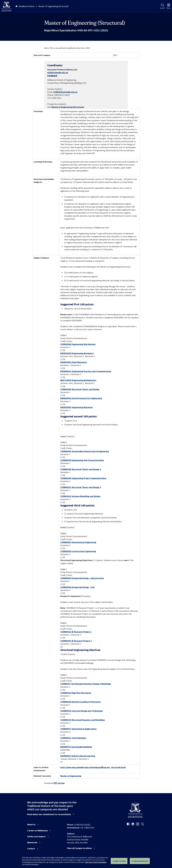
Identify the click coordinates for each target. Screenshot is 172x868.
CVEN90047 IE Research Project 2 (76, 641)
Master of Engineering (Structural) (68, 107)
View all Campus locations (79, 848)
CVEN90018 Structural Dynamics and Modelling (82, 720)
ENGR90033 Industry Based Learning (78, 756)
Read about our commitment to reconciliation (49, 814)
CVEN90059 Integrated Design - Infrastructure (82, 578)
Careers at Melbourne (37, 831)
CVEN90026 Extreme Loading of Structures (81, 702)
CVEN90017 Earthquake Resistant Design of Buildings (86, 684)
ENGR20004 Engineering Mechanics (77, 353)
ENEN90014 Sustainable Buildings (76, 747)
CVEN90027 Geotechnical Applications (78, 729)
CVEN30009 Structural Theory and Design (80, 389)
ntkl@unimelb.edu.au (58, 73)
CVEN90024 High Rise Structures (76, 693)
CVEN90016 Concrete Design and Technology (82, 711)
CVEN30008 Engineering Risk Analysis (78, 344)
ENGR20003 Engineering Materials (77, 407)
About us (31, 824)
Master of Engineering (71, 776)
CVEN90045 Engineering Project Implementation (83, 478)
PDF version (59, 783)
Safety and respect (36, 837)
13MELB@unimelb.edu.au (65, 92)
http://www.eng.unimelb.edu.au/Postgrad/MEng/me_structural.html (93, 767)
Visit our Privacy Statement (96, 862)
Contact (31, 849)
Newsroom (32, 842)
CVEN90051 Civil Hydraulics (73, 738)
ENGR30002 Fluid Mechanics (74, 362)
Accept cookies (119, 861)
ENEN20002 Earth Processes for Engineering (81, 398)
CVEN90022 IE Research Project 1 (76, 632)
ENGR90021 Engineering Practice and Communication (86, 371)
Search (162, 6)
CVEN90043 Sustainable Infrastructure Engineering (85, 451)
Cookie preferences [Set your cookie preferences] (140, 861)
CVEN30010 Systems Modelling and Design (80, 496)
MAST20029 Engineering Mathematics (78, 380)
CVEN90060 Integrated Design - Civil (77, 587)
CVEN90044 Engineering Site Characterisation (82, 460)
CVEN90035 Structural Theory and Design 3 (81, 487)
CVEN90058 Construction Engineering (78, 551)
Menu (169, 6)
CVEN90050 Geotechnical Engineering (78, 542)
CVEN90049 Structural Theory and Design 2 (81, 469)
